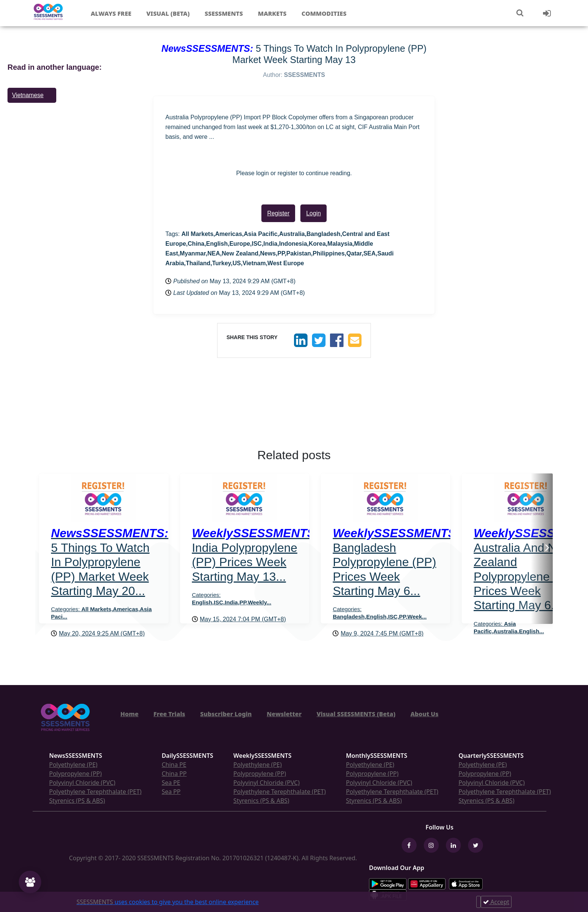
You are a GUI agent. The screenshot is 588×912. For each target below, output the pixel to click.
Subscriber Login (226, 714)
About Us (424, 714)
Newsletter (284, 714)
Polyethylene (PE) (73, 765)
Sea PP (171, 792)
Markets (272, 14)
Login (313, 213)
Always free (111, 14)
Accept (496, 902)
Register (278, 213)
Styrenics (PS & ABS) (77, 801)
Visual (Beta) (168, 14)
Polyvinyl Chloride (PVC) (82, 783)
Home (129, 714)
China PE (174, 765)
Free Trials (169, 714)
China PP (174, 774)
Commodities (324, 14)
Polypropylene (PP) (75, 774)
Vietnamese (28, 95)
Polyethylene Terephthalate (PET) (95, 792)
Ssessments (224, 14)
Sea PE (171, 783)
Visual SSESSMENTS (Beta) (356, 714)
